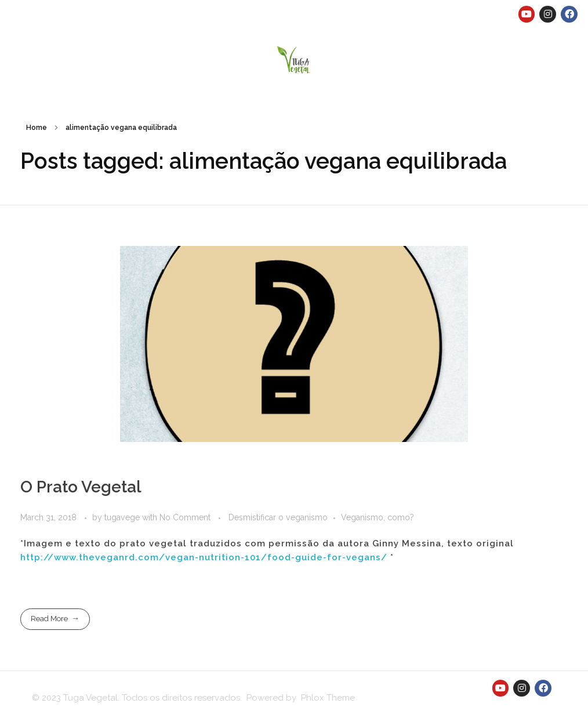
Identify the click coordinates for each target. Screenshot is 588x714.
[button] (294, 59)
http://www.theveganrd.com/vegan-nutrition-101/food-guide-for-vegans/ (204, 557)
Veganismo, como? (378, 517)
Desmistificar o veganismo (278, 517)
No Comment (185, 517)
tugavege (123, 517)
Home (37, 128)
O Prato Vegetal (81, 487)
